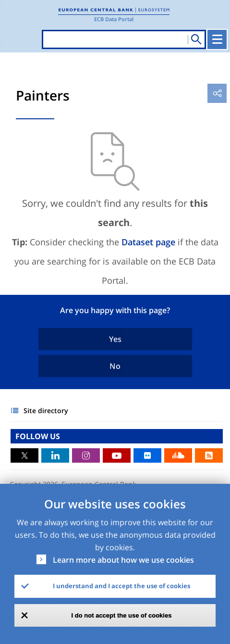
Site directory (46, 410)
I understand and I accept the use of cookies (121, 586)
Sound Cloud (178, 455)
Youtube (117, 455)
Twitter (24, 455)
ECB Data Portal (114, 19)
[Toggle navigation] (217, 39)
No (115, 366)
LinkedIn (55, 455)
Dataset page (148, 242)
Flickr (147, 455)
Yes (115, 339)
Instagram (86, 455)
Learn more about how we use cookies (123, 560)
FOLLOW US (38, 436)
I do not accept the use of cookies (122, 615)
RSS (209, 455)
